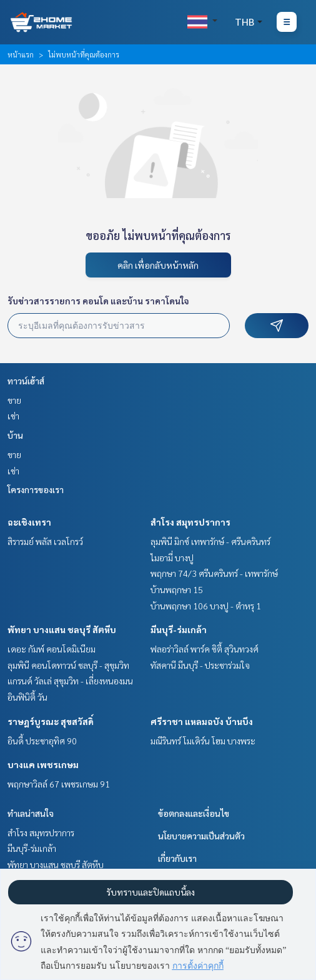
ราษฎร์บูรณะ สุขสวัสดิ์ (51, 721)
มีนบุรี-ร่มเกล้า (179, 629)
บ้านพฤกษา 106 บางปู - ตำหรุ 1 (206, 606)
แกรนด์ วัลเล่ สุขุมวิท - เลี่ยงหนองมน (70, 681)
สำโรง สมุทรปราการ (190, 522)
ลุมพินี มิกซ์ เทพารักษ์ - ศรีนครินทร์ (210, 541)
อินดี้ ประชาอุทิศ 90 (42, 741)
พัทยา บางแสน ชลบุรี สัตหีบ (62, 629)
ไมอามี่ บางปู (172, 557)
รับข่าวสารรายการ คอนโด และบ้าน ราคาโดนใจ (98, 301)
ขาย (14, 400)
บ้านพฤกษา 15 (177, 589)
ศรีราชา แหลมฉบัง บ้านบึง (202, 721)
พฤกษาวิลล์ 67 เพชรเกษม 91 (59, 784)
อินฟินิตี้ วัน (27, 697)
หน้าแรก (21, 54)
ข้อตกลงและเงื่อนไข (194, 813)
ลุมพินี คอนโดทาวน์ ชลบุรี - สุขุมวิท (68, 665)
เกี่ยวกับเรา (177, 858)
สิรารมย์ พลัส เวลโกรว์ (45, 541)
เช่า (13, 416)
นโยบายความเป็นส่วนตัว (201, 836)
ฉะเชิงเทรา (29, 522)
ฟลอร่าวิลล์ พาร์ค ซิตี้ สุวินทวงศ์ (205, 649)
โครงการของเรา (36, 489)
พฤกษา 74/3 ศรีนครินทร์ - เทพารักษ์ (214, 573)
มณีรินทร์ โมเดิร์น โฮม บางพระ (203, 741)
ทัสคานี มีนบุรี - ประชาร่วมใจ (200, 665)
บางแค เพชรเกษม (43, 764)
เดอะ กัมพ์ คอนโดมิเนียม (52, 649)
